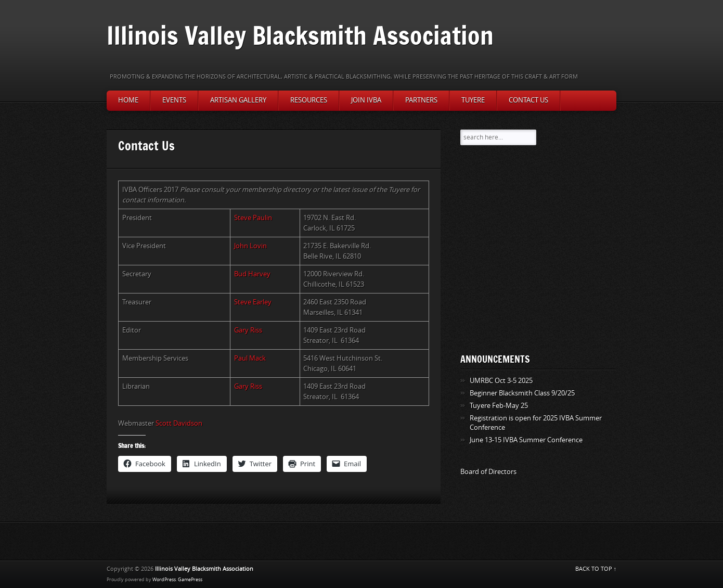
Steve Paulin (253, 218)
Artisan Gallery (238, 100)
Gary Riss (248, 330)
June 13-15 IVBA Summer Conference (526, 440)
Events (174, 100)
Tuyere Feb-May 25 (499, 406)
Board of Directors (488, 472)
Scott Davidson (179, 423)
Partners (421, 100)
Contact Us (528, 100)
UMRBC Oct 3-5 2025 (501, 381)
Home (128, 100)
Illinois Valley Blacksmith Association (300, 35)
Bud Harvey (252, 274)
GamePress (190, 580)
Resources (309, 100)
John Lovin (250, 246)
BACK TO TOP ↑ (596, 569)
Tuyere (473, 100)
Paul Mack (250, 358)
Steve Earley (253, 302)
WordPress (164, 580)
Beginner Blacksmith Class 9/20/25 (522, 393)
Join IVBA (366, 100)
